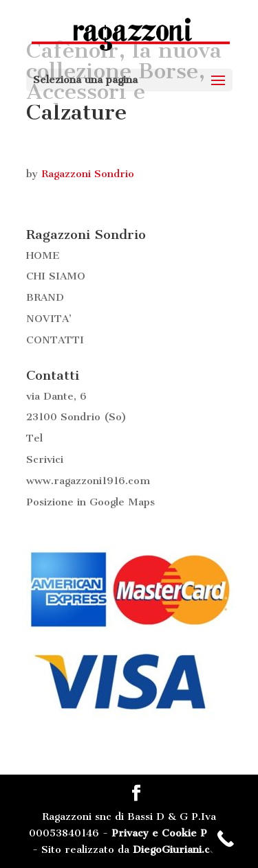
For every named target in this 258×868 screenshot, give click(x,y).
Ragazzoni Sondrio (88, 174)
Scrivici (45, 459)
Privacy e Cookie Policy (171, 833)
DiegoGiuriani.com (180, 849)
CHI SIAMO (56, 276)
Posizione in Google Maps (90, 502)
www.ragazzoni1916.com (88, 481)
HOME (43, 255)
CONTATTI (55, 340)
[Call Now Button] (225, 839)
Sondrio (80, 417)
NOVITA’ (49, 319)
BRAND (45, 297)
